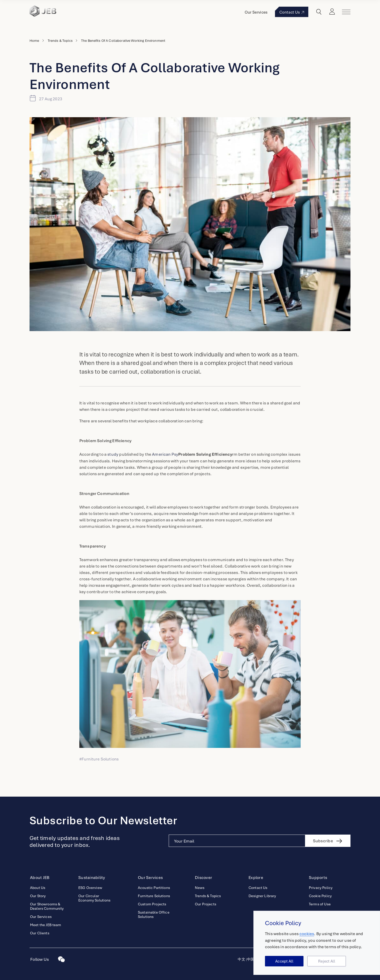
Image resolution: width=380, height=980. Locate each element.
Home (34, 41)
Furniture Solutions (154, 896)
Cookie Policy (320, 896)
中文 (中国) (246, 959)
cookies (307, 934)
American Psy (192, 464)
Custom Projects (152, 904)
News (200, 888)
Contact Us (292, 12)
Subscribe (323, 841)
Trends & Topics (60, 41)
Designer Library (262, 896)
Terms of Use (320, 904)
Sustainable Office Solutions (154, 914)
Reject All (327, 961)
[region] (317, 943)
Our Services (257, 12)
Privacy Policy (321, 888)
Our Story (38, 896)
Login (332, 12)
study (113, 464)
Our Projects (206, 904)
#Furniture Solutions (99, 759)
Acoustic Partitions (154, 888)
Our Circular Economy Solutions (94, 898)
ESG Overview (90, 888)
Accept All (284, 961)
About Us (38, 888)
